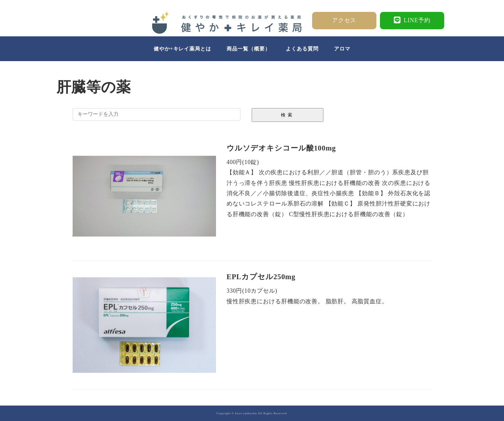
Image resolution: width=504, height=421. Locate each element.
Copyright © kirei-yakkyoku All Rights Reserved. (252, 413)
